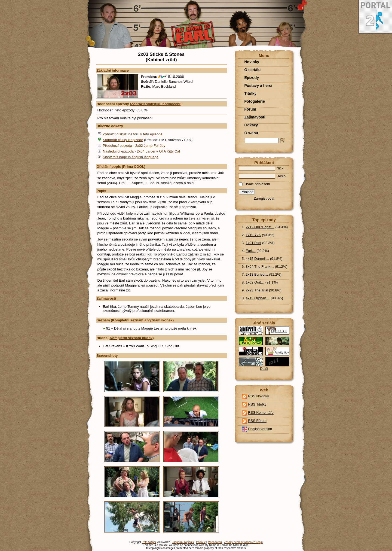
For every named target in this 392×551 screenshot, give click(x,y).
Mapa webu (215, 542)
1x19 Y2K (253, 235)
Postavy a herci (258, 86)
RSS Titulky (257, 405)
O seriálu (253, 70)
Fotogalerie (255, 101)
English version (260, 429)
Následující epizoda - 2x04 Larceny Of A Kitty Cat (142, 151)
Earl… (251, 251)
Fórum (250, 109)
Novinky (252, 62)
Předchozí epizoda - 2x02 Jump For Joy (134, 146)
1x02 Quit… (255, 282)
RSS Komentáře (261, 413)
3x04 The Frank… (260, 267)
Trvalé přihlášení (255, 184)
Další (264, 369)
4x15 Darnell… (258, 259)
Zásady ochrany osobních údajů (243, 542)
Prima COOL (134, 167)
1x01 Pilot (254, 243)
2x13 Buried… (257, 274)
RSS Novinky (258, 396)
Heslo (262, 176)
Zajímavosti (255, 117)
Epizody (252, 78)
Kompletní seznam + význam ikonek (142, 320)
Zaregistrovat (264, 198)
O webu (251, 133)
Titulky (251, 93)
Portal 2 (201, 542)
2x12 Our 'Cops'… (260, 227)
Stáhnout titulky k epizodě (123, 140)
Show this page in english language (131, 157)
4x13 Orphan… (258, 298)
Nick (261, 168)
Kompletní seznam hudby (131, 338)
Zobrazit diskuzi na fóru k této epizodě (133, 134)
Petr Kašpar (149, 542)
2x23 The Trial (257, 290)
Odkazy (251, 125)
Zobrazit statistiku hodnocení (156, 104)
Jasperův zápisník (183, 542)
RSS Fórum (257, 421)
